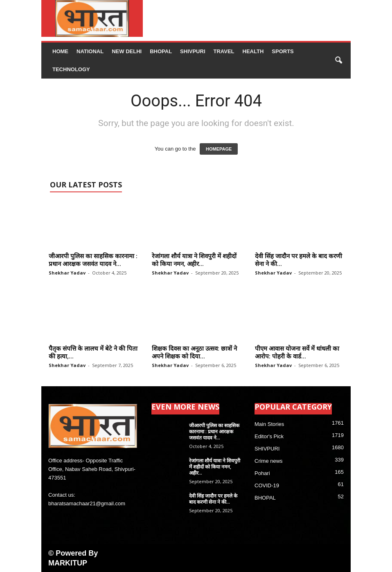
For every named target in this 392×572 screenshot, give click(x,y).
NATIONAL (90, 51)
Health (253, 51)
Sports (283, 51)
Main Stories (269, 424)
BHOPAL (161, 51)
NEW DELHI (127, 51)
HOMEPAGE (219, 149)
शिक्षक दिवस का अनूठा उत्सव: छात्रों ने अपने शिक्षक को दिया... (194, 352)
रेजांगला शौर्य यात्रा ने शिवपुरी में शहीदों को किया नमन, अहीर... (194, 260)
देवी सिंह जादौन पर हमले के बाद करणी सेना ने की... (299, 260)
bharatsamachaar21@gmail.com (87, 503)
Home (60, 51)
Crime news (269, 461)
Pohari (262, 473)
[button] (338, 61)
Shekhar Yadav (67, 273)
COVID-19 (267, 485)
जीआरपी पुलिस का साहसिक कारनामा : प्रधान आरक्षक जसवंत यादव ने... (93, 260)
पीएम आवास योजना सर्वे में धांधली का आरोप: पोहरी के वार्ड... (297, 352)
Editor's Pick (269, 436)
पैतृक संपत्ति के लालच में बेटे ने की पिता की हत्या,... (93, 352)
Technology (71, 69)
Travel (224, 51)
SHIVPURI (193, 51)
